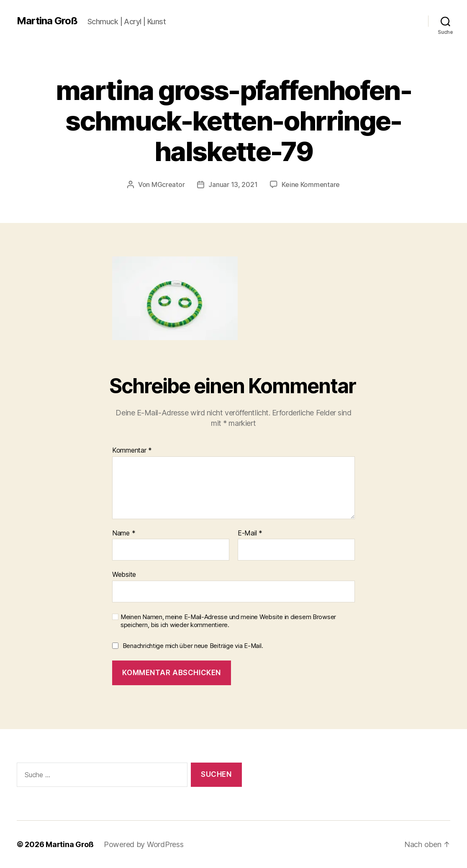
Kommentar (132, 451)
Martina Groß (47, 21)
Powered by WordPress (144, 844)
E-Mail (250, 533)
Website (124, 574)
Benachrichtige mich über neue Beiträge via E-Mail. (193, 646)
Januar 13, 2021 (233, 184)
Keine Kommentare (311, 184)
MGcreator (168, 184)
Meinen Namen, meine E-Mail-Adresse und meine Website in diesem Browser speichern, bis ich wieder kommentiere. (228, 621)
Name (124, 533)
